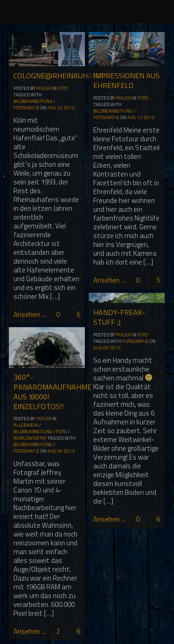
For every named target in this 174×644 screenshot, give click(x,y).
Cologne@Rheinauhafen (60, 76)
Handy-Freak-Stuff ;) (119, 317)
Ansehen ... (29, 314)
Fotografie (26, 108)
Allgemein (26, 425)
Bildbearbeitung (33, 101)
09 (106, 348)
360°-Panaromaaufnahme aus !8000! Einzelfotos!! (52, 391)
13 (140, 117)
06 (60, 451)
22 (60, 108)
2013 (69, 108)
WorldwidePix (30, 438)
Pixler (44, 88)
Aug (52, 108)
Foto (63, 88)
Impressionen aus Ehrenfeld (126, 80)
